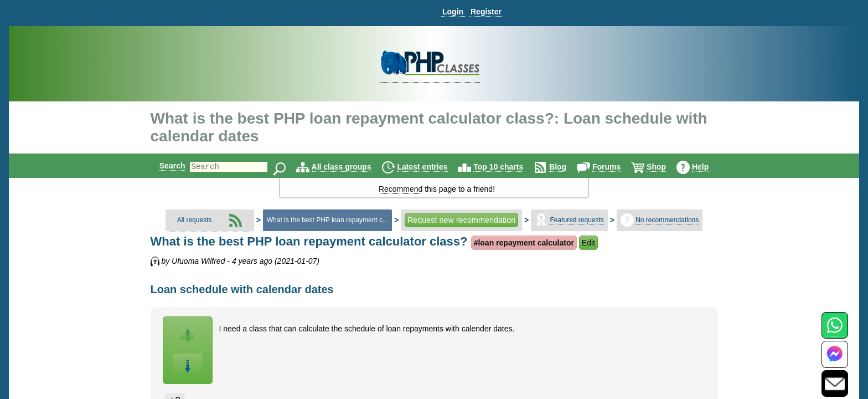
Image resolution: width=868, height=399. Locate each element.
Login (453, 12)
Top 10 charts (508, 167)
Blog (567, 167)
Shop (666, 167)
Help (710, 167)
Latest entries (432, 167)
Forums (616, 167)
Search (163, 166)
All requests (195, 220)
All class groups (351, 167)
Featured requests (577, 220)
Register (486, 12)
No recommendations (667, 220)
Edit (588, 243)
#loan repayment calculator (524, 243)
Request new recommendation (461, 220)
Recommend (401, 189)
